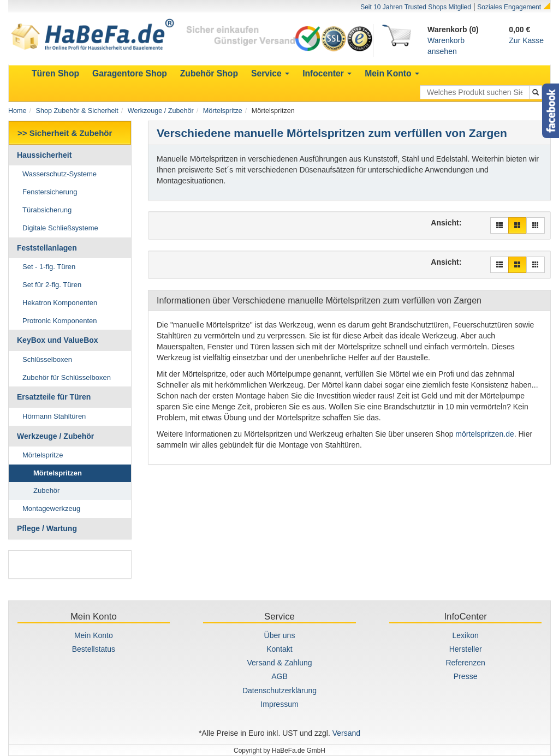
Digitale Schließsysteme (60, 228)
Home (17, 111)
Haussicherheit (44, 155)
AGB (279, 676)
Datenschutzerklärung (279, 690)
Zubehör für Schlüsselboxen (67, 377)
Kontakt (279, 649)
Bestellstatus (94, 649)
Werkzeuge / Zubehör (161, 111)
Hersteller (466, 649)
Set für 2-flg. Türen (52, 285)
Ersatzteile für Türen (54, 397)
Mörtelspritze (223, 111)
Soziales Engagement (509, 7)
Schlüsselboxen (47, 359)
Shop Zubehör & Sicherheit (77, 111)
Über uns (280, 635)
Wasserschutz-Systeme (60, 174)
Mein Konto (94, 635)
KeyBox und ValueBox (58, 340)
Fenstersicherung (50, 192)
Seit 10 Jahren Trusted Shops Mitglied (416, 7)
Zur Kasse (526, 40)
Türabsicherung (47, 210)
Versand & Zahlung (279, 663)
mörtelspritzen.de (484, 434)
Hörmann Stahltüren (54, 416)
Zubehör (46, 490)
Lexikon (466, 635)
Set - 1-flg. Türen (49, 267)
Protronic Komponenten (60, 321)
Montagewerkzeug (51, 508)
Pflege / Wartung (47, 528)
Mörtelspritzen (58, 473)
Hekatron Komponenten (60, 303)
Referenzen (465, 663)
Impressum (279, 704)
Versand (346, 733)
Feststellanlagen (47, 248)
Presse (466, 676)
